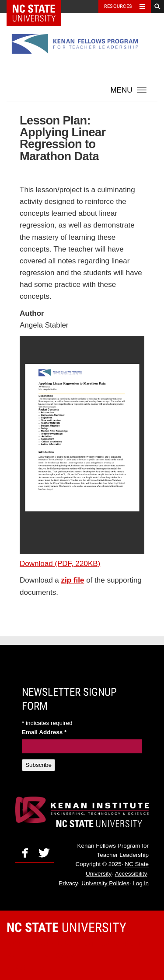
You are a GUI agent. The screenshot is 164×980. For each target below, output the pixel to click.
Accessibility (131, 874)
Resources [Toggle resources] (118, 6)
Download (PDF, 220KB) (60, 564)
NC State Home (40, 7)
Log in (141, 883)
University (66, 927)
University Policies (105, 883)
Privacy (68, 883)
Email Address (44, 732)
